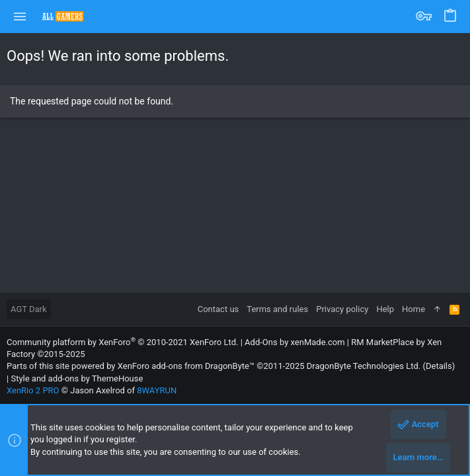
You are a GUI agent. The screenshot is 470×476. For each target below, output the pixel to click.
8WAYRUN (157, 390)
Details (439, 366)
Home (413, 309)
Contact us (218, 309)
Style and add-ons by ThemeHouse (77, 378)
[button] (20, 17)
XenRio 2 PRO (33, 390)
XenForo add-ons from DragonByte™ (186, 366)
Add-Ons (261, 342)
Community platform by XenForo (122, 342)
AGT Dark (29, 309)
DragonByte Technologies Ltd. (364, 366)
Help (385, 309)
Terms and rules (277, 309)
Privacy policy (342, 309)
